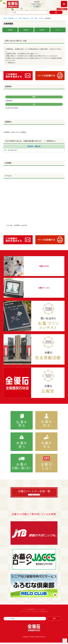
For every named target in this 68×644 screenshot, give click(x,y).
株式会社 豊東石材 (34, 146)
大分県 (41, 18)
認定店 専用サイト (33, 609)
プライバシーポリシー (25, 611)
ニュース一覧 (41, 609)
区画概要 (42, 30)
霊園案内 (26, 30)
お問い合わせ (37, 7)
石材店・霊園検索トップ (10, 18)
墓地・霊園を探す (24, 18)
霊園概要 (10, 30)
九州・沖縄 (34, 18)
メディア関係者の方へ (62, 9)
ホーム (26, 609)
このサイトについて (36, 611)
